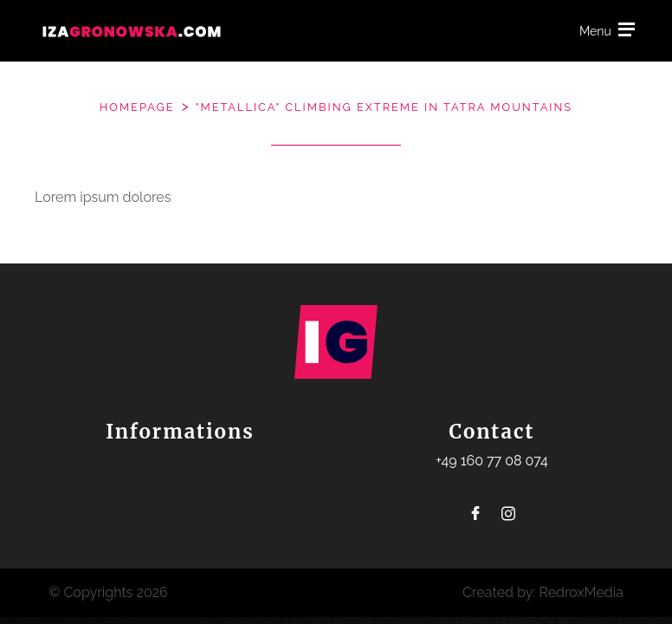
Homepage (137, 107)
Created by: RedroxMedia (543, 592)
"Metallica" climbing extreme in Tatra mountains (384, 107)
